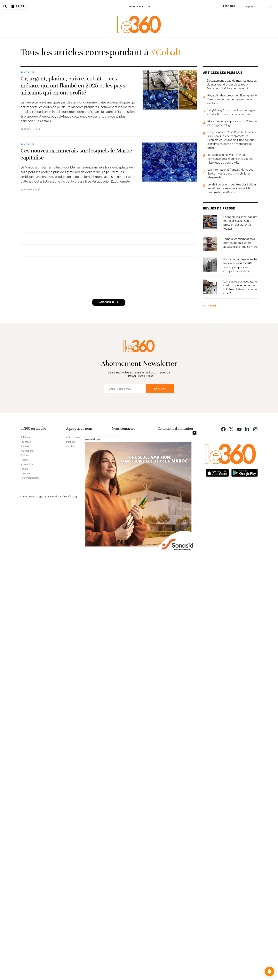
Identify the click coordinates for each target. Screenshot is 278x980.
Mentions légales (167, 909)
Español (250, 6)
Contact (116, 913)
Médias (24, 931)
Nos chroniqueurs (30, 949)
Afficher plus (109, 779)
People (24, 940)
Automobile (27, 936)
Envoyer (160, 860)
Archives (71, 918)
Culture (24, 927)
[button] (269, 971)
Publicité (71, 913)
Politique (25, 909)
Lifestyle (25, 945)
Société (25, 918)
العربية (269, 6)
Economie (27, 72)
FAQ (114, 909)
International (31, 265)
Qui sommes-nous (76, 909)
